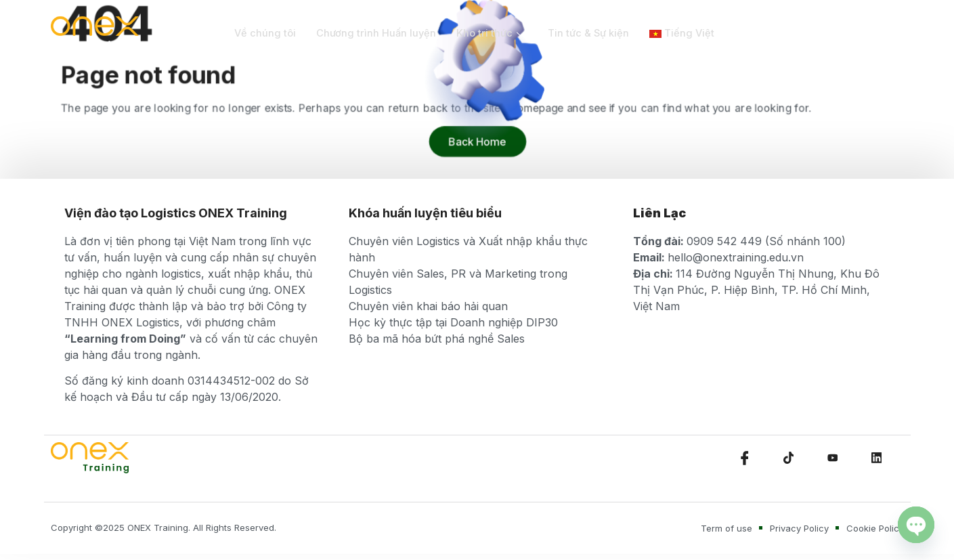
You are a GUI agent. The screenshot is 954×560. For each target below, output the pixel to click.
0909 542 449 (724, 241)
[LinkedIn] (877, 458)
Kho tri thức (495, 34)
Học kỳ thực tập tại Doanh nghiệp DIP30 (453, 322)
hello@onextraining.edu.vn (736, 257)
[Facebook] (745, 458)
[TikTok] (789, 458)
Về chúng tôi (265, 34)
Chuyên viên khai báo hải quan (428, 306)
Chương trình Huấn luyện (378, 34)
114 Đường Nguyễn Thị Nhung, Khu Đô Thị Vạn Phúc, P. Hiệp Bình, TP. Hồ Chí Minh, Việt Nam (756, 290)
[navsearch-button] (848, 34)
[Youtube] (833, 458)
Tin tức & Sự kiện (593, 34)
